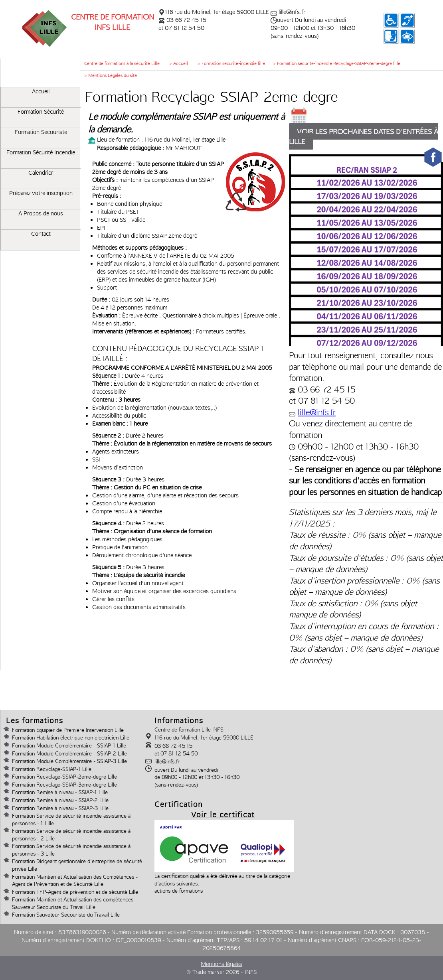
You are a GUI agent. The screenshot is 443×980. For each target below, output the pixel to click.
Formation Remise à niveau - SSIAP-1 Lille (60, 792)
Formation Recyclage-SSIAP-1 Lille (52, 769)
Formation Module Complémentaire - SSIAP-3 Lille (69, 761)
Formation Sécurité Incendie (41, 152)
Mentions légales (221, 964)
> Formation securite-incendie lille (231, 63)
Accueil (41, 91)
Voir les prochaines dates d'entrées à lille (364, 136)
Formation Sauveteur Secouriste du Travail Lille (66, 915)
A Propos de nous (41, 213)
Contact (41, 234)
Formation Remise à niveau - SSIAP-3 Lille (60, 808)
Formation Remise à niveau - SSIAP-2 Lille (60, 800)
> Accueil (179, 63)
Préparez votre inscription (41, 193)
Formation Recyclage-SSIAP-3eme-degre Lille (64, 785)
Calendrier (41, 173)
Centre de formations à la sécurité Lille (122, 63)
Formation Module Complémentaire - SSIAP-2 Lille (69, 753)
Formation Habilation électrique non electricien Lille (71, 737)
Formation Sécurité (41, 112)
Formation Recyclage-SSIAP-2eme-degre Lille (64, 777)
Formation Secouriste (41, 132)
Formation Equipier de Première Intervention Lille (68, 730)
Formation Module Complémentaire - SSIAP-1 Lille (69, 745)
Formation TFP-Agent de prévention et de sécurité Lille (75, 892)
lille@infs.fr (317, 412)
